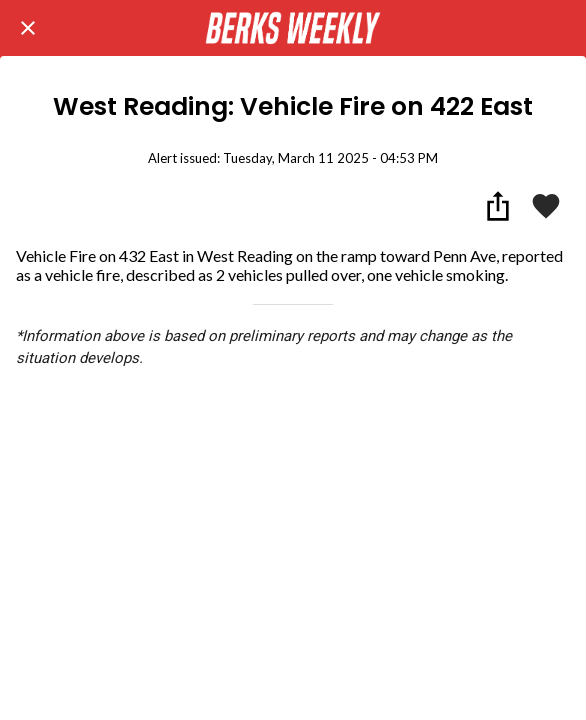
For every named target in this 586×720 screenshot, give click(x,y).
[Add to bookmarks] (546, 206)
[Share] (498, 206)
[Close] (28, 28)
